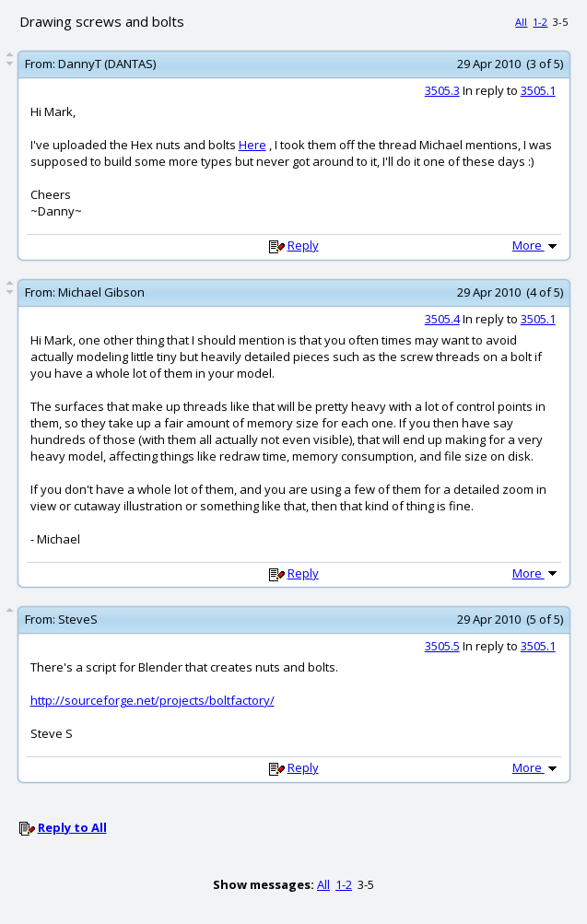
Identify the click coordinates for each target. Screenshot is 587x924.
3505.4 (442, 319)
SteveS (78, 619)
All (521, 22)
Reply (303, 245)
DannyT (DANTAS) (107, 64)
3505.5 (442, 646)
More (536, 245)
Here (252, 145)
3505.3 (442, 90)
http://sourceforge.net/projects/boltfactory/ (153, 700)
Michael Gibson (101, 292)
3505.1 (538, 90)
